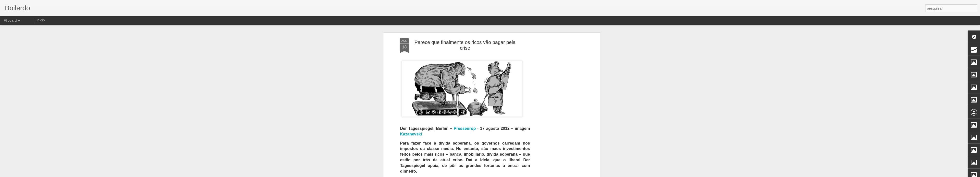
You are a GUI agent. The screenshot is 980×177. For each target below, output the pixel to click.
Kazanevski (411, 134)
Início (41, 20)
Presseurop (465, 128)
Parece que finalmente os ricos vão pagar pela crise (465, 45)
